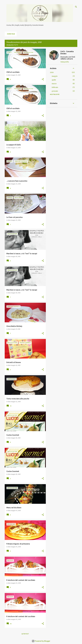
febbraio (55, 87)
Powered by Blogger (41, 641)
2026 (52, 72)
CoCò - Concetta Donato (67, 52)
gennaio (55, 91)
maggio (55, 76)
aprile (54, 80)
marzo (54, 84)
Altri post (25, 634)
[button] (43, 79)
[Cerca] (76, 7)
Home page (11, 34)
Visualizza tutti (12, 45)
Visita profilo (65, 62)
